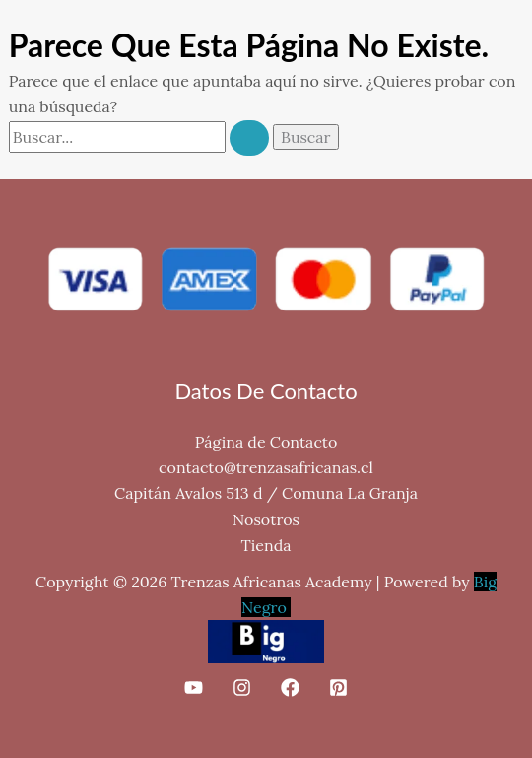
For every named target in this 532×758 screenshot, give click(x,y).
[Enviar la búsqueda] (249, 138)
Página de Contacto (266, 442)
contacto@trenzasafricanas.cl (266, 467)
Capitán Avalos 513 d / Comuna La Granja (266, 493)
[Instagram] (242, 688)
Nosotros (266, 519)
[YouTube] (194, 688)
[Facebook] (290, 688)
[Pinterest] (338, 688)
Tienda (266, 545)
